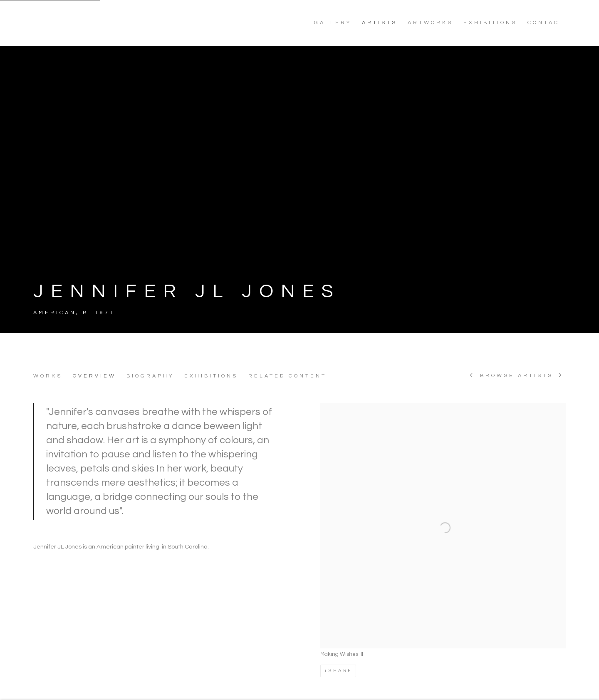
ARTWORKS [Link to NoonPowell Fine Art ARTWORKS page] (430, 23)
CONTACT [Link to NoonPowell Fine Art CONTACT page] (546, 23)
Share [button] (340, 671)
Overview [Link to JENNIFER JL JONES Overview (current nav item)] (94, 376)
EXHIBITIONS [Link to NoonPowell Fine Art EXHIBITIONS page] (490, 23)
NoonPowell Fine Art (92, 23)
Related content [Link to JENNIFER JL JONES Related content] (287, 376)
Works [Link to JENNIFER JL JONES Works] (48, 376)
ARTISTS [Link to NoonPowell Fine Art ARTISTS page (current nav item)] (380, 23)
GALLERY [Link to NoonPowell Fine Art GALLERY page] (333, 23)
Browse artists (517, 376)
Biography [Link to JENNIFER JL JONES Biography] (150, 376)
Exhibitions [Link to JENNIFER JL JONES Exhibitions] (211, 376)
